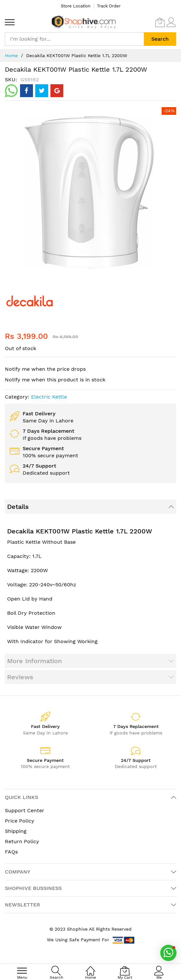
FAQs (11, 852)
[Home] (90, 967)
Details (18, 507)
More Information (34, 661)
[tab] (90, 507)
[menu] (10, 22)
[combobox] (74, 39)
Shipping (16, 831)
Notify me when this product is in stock (55, 380)
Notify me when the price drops (45, 369)
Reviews (20, 677)
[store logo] (84, 22)
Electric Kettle (49, 397)
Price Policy (20, 821)
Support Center (25, 810)
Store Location (76, 6)
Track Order (109, 6)
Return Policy (22, 841)
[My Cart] (160, 22)
